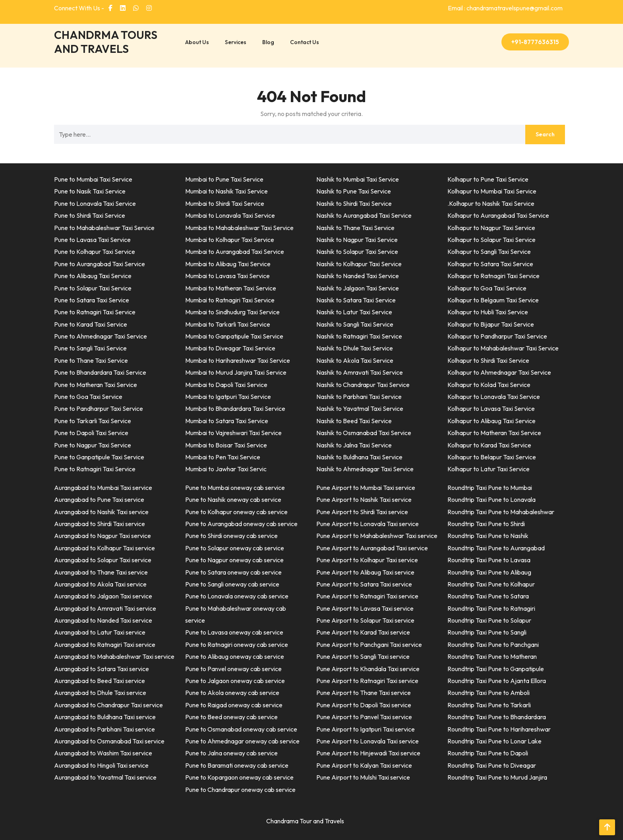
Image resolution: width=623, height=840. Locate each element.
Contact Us (305, 42)
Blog (268, 42)
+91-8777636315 (535, 42)
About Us (197, 42)
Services (236, 42)
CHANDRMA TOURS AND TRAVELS (106, 42)
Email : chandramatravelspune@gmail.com (505, 8)
